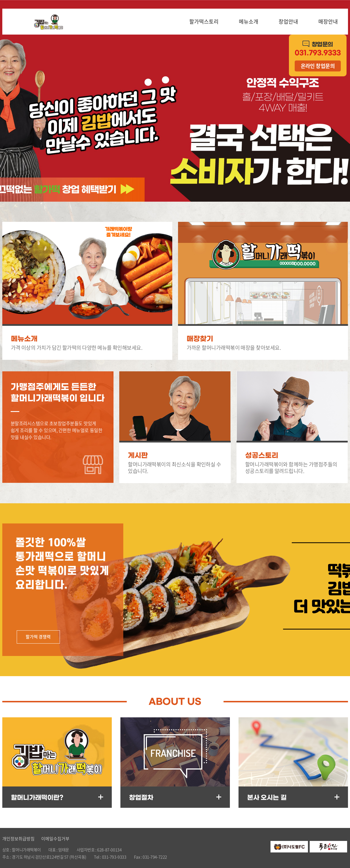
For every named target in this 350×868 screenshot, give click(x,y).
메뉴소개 (249, 21)
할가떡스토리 (204, 21)
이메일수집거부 (55, 839)
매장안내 (328, 21)
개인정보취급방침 (18, 839)
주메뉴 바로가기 (0, 0)
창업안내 (288, 21)
